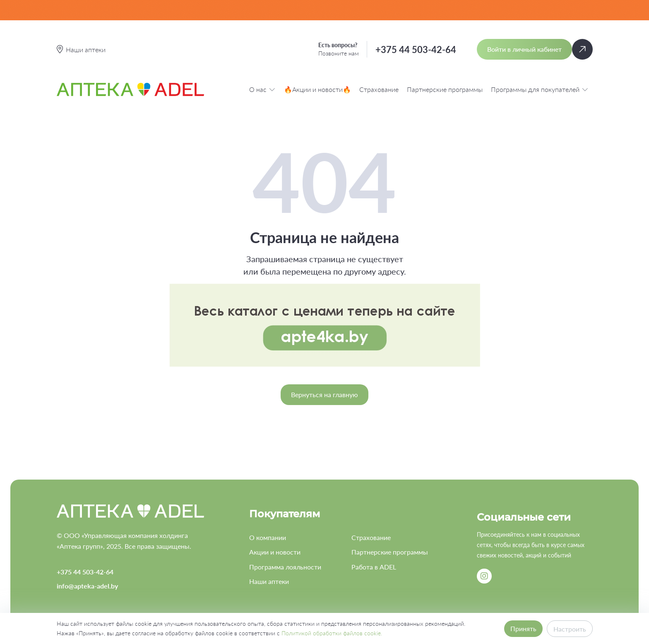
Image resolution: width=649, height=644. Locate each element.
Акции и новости (275, 552)
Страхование (379, 89)
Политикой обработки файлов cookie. (332, 633)
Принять (523, 628)
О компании (268, 537)
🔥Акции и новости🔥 (317, 89)
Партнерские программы (445, 89)
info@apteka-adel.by (87, 586)
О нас (262, 89)
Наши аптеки (269, 581)
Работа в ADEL (374, 567)
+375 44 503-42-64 (416, 49)
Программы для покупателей (540, 89)
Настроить (570, 629)
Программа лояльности (285, 567)
